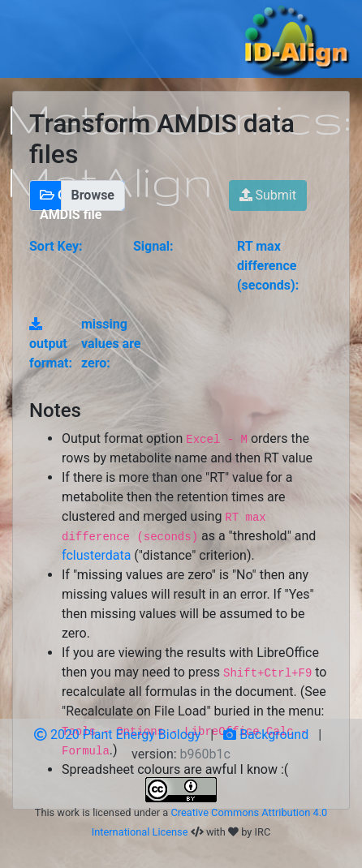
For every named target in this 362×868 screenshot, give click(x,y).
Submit (268, 195)
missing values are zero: (111, 344)
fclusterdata (96, 555)
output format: (51, 344)
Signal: (153, 246)
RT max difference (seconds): (268, 266)
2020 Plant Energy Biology (117, 735)
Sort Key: (56, 246)
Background (266, 735)
